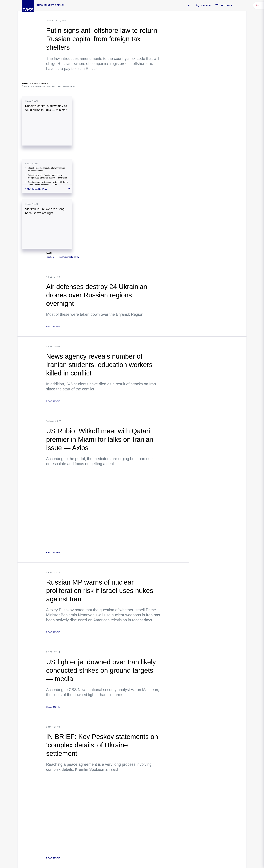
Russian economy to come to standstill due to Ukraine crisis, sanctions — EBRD (48, 184)
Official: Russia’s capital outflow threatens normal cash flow (46, 169)
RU (190, 6)
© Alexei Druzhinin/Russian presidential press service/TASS (48, 86)
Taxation (50, 257)
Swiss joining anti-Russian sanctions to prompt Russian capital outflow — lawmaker (47, 176)
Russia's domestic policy (68, 257)
